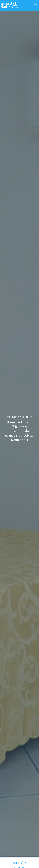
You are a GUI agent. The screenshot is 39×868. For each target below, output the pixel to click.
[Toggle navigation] (36, 5)
